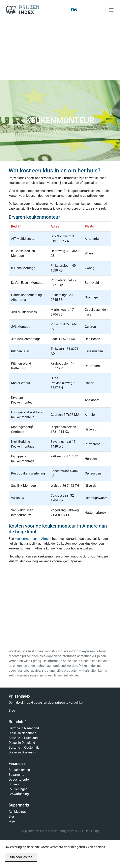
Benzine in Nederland (24, 728)
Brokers (14, 784)
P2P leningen (18, 789)
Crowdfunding (19, 794)
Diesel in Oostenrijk (22, 752)
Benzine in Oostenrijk (24, 748)
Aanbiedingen (18, 812)
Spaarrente (17, 775)
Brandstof (17, 722)
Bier (11, 816)
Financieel (18, 764)
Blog (12, 711)
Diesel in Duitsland (22, 743)
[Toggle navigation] (111, 10)
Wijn (12, 821)
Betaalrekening (19, 770)
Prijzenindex (21, 10)
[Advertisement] (60, 50)
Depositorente (19, 779)
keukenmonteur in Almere (33, 539)
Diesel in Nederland (22, 733)
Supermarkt (19, 805)
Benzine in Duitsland (23, 738)
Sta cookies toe (21, 857)
